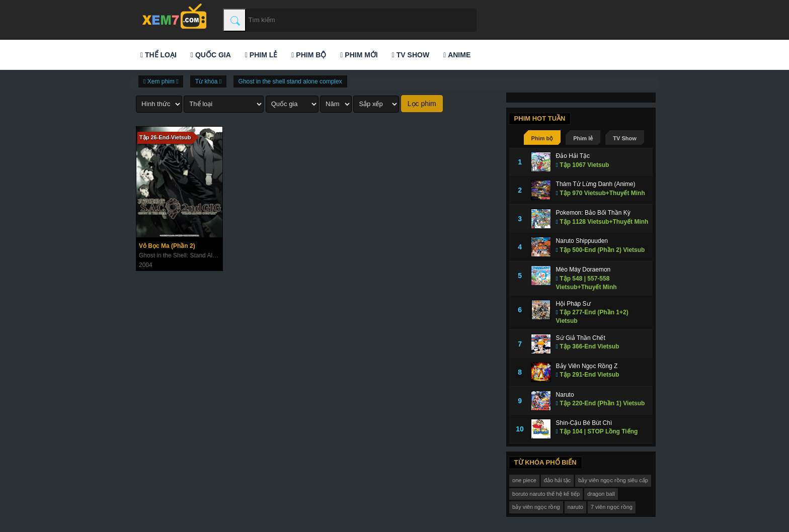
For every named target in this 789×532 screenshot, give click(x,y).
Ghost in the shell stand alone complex (290, 81)
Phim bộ (309, 55)
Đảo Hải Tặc (573, 156)
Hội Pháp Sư (573, 304)
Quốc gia (211, 55)
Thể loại (159, 55)
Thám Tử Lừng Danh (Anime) (596, 184)
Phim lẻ (261, 55)
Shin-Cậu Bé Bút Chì (584, 423)
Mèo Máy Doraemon (583, 270)
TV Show (411, 55)
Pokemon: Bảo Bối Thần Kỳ (593, 213)
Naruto (565, 395)
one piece (524, 480)
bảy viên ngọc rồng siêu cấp (613, 480)
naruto (575, 507)
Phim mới (359, 55)
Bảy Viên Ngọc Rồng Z (587, 366)
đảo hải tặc (557, 480)
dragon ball (601, 494)
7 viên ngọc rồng (612, 507)
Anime (457, 55)
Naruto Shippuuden (582, 241)
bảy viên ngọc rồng (536, 507)
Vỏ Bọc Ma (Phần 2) (167, 246)
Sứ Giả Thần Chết (581, 338)
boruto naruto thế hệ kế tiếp (546, 494)
